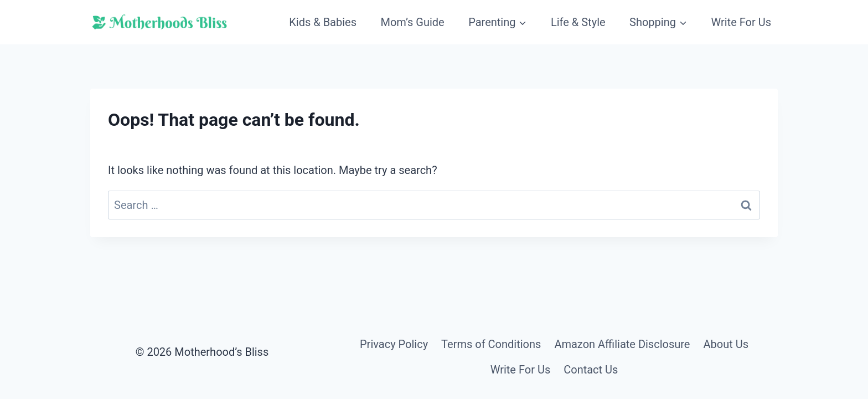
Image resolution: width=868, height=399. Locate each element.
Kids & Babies (323, 22)
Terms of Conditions (491, 344)
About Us (726, 344)
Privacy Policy (394, 344)
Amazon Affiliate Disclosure (622, 344)
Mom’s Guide (412, 22)
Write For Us (741, 22)
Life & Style (578, 22)
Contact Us (591, 370)
